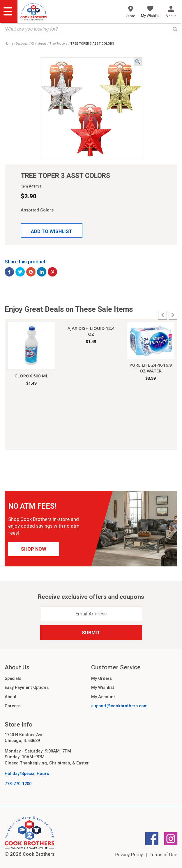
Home (9, 44)
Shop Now (34, 549)
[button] (52, 231)
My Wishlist (103, 687)
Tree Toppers (59, 44)
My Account (103, 697)
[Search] (175, 29)
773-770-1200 (18, 784)
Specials (13, 678)
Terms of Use (164, 855)
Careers (13, 706)
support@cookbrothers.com (119, 706)
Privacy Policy (129, 855)
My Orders (101, 678)
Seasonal (22, 44)
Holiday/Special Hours (27, 773)
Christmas (39, 44)
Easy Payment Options (27, 687)
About (11, 697)
